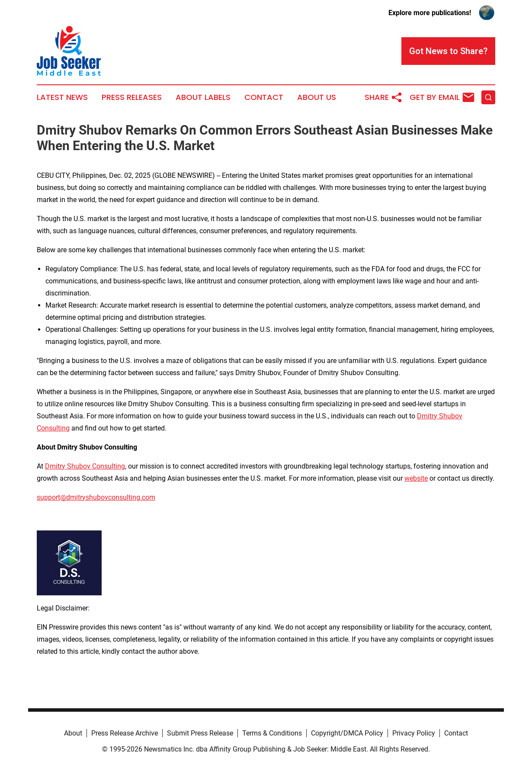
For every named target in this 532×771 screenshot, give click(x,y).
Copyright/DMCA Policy (347, 733)
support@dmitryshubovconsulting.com (96, 497)
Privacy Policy (414, 733)
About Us (317, 97)
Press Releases (132, 97)
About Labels (203, 97)
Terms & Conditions (272, 733)
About (73, 733)
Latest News (62, 97)
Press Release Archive (125, 733)
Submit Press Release (200, 733)
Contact (264, 97)
